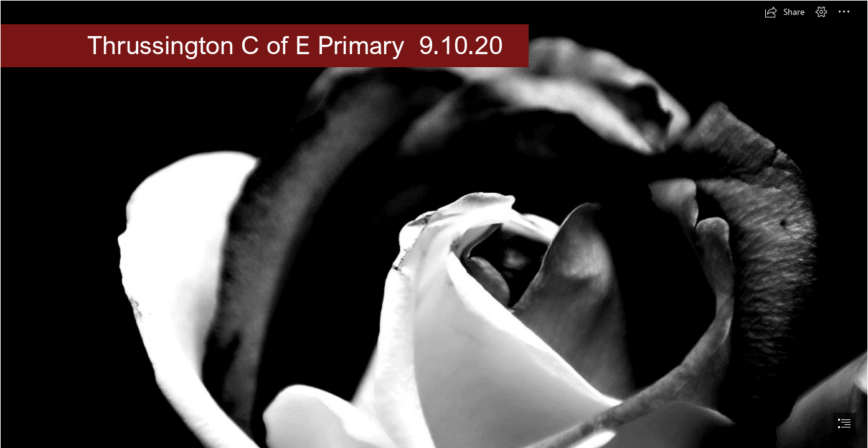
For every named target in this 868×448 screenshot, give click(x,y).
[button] (785, 12)
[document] (434, 224)
